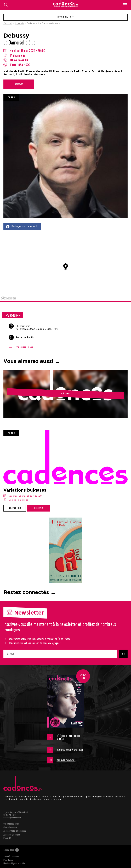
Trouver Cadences (61, 760)
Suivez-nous (11, 850)
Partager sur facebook (22, 227)
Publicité (7, 838)
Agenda (19, 24)
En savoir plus (15, 508)
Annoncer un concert (12, 835)
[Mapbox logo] (9, 298)
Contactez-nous (10, 827)
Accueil (8, 24)
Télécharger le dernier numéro (64, 737)
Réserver (19, 84)
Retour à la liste (65, 17)
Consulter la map (21, 347)
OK (123, 654)
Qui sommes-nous (11, 824)
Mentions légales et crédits (15, 863)
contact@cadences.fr (12, 817)
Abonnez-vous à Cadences (65, 750)
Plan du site (8, 860)
